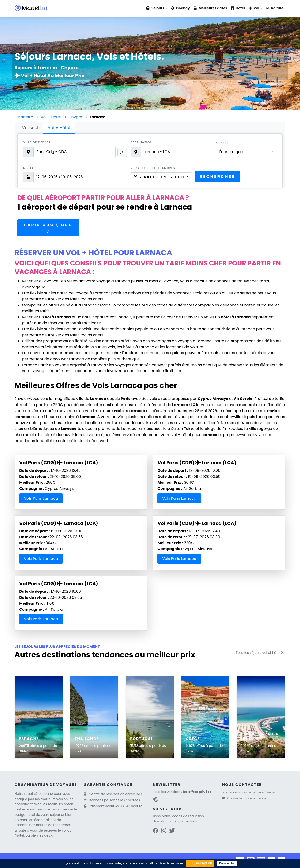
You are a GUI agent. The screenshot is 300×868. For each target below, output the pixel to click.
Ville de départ (37, 142)
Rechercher (218, 176)
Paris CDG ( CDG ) (48, 228)
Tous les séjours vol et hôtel (261, 653)
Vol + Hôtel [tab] (59, 128)
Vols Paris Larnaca (41, 498)
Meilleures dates (210, 8)
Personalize (227, 863)
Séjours (155, 8)
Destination (142, 142)
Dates (28, 168)
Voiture (275, 8)
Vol (254, 8)
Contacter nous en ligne (247, 798)
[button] (150, 766)
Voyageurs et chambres (153, 168)
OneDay (180, 8)
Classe (222, 143)
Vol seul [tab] (30, 128)
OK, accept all (200, 863)
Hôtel (238, 8)
